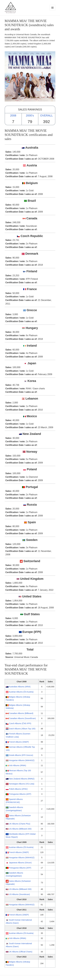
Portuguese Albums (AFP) (20, 794)
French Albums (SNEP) (19, 742)
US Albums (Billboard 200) (20, 829)
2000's (30, 115)
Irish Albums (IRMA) (18, 765)
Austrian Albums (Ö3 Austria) (21, 692)
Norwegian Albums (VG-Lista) (22, 784)
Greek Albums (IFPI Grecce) (21, 755)
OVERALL (46, 115)
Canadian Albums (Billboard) (21, 713)
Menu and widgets (53, 10)
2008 (13, 115)
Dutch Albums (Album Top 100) (22, 729)
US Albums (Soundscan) (20, 894)
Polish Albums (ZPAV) (18, 789)
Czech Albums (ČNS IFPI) (20, 723)
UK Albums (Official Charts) (21, 952)
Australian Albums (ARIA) (20, 687)
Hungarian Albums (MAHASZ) (22, 760)
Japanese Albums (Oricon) (20, 863)
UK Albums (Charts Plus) (20, 824)
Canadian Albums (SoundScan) (22, 718)
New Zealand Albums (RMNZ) (22, 779)
